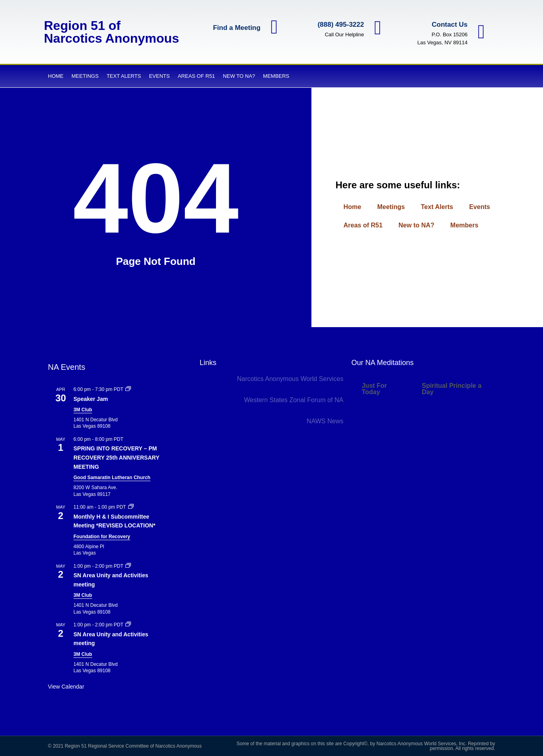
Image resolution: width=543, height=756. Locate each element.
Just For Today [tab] (374, 389)
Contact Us (449, 25)
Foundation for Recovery (102, 537)
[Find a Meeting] (274, 28)
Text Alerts (124, 76)
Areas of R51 (196, 76)
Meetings (85, 76)
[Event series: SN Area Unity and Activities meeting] (128, 566)
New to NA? (239, 76)
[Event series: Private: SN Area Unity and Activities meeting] (128, 625)
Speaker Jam (91, 399)
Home (56, 76)
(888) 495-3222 (340, 25)
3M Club (83, 410)
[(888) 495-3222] (378, 28)
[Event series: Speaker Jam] (128, 389)
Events (159, 76)
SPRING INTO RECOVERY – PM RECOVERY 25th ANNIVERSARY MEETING (116, 457)
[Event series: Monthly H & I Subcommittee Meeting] (131, 507)
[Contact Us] (481, 32)
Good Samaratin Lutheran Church (112, 478)
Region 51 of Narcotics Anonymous (111, 32)
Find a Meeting (236, 28)
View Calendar (66, 687)
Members (276, 76)
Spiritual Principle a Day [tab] (451, 389)
